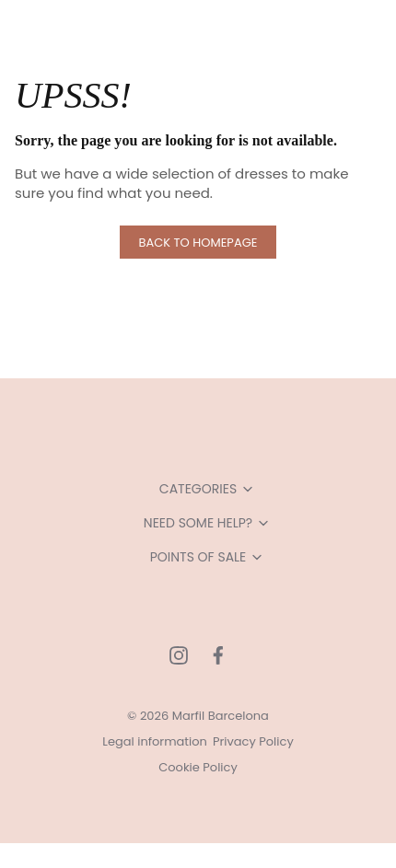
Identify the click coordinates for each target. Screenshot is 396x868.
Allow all (198, 672)
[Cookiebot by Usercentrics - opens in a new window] (294, 60)
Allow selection (198, 732)
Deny (198, 793)
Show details (297, 613)
